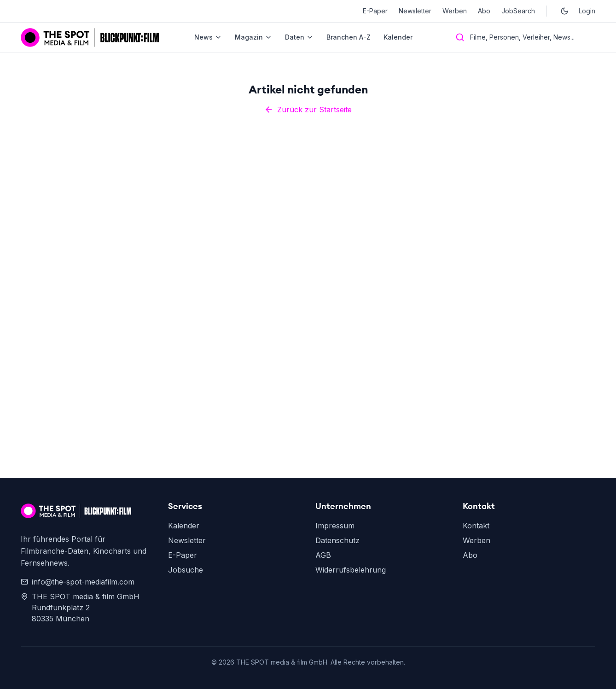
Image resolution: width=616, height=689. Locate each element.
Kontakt (476, 526)
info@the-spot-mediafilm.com (78, 582)
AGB (323, 555)
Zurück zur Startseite (308, 110)
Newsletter (415, 11)
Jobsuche (186, 570)
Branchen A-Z (349, 37)
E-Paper (375, 11)
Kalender (398, 37)
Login (587, 11)
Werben (455, 11)
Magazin (253, 37)
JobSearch (518, 11)
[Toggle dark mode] (564, 11)
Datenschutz (337, 540)
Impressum (335, 526)
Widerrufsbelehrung (351, 570)
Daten (299, 37)
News (208, 37)
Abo (484, 11)
